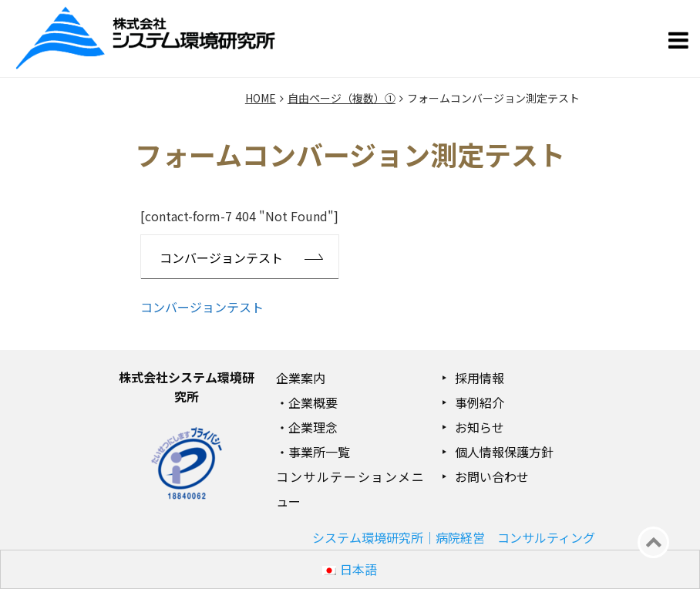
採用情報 (480, 378)
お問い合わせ (492, 476)
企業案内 (301, 378)
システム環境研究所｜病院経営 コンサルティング (454, 537)
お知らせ (480, 427)
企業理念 (313, 427)
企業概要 (313, 402)
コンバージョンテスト (221, 257)
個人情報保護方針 (504, 452)
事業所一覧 (319, 452)
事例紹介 (480, 402)
